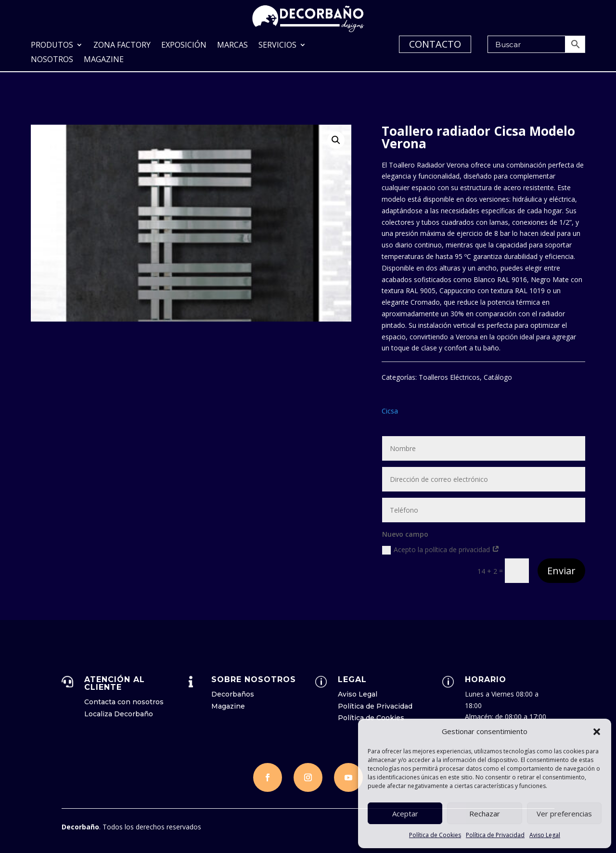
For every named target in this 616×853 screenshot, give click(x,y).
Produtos (52, 46)
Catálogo (498, 376)
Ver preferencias (564, 814)
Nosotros (52, 60)
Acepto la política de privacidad (441, 549)
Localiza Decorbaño (119, 713)
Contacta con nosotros (124, 701)
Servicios (277, 46)
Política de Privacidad (495, 835)
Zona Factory (122, 46)
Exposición (184, 46)
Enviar (561, 570)
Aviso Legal (545, 835)
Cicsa (390, 410)
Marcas (232, 46)
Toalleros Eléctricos (449, 376)
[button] (597, 732)
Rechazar (485, 814)
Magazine (104, 60)
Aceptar (405, 814)
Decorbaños (233, 693)
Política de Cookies (435, 835)
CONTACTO (435, 44)
